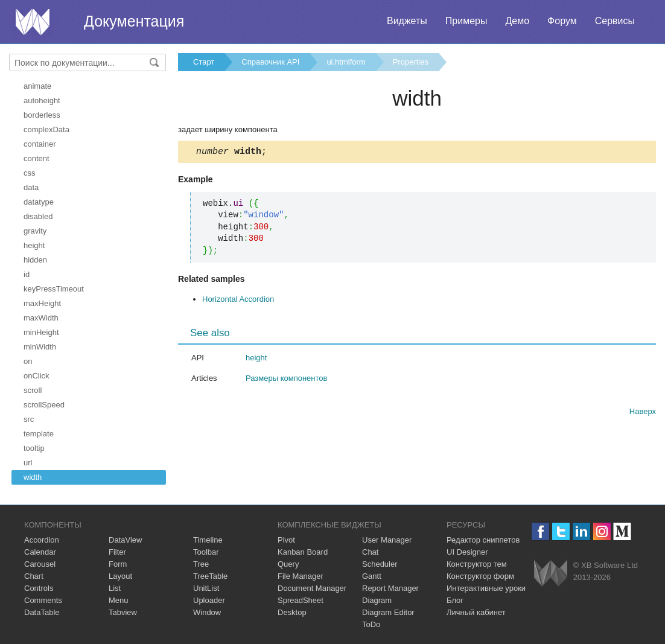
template (39, 434)
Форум (562, 21)
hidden (35, 260)
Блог (455, 600)
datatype (39, 202)
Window (207, 612)
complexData (46, 129)
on (28, 361)
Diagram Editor (388, 612)
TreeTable (210, 576)
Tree (201, 564)
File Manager (301, 576)
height (34, 245)
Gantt (372, 576)
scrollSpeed (44, 405)
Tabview (123, 612)
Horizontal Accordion (238, 301)
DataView (125, 540)
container (40, 144)
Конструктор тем (477, 564)
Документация (134, 21)
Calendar (40, 552)
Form (118, 564)
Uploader (209, 600)
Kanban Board (303, 552)
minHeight (41, 332)
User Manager (387, 540)
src (29, 419)
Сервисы (615, 21)
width (33, 477)
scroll (33, 390)
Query (288, 564)
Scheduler (380, 564)
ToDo (371, 624)
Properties (411, 62)
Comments (43, 600)
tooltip (34, 448)
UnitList (206, 588)
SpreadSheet (301, 600)
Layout (120, 576)
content (37, 158)
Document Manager (312, 588)
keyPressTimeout (54, 289)
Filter (117, 552)
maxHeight (42, 303)
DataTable (42, 612)
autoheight (42, 100)
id (27, 274)
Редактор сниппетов (483, 540)
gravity (35, 231)
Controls (39, 588)
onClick (37, 376)
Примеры (466, 21)
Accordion (42, 540)
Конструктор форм (480, 576)
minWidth (40, 347)
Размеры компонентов (286, 380)
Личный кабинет (476, 612)
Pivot (286, 540)
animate (37, 86)
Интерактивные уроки (486, 588)
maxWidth (41, 318)
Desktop (292, 612)
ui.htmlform (346, 62)
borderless (42, 115)
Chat (370, 552)
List (115, 588)
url (28, 463)
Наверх (643, 413)
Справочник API (270, 62)
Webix (551, 573)
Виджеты (407, 21)
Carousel (40, 564)
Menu (119, 600)
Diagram (377, 600)
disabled (38, 216)
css (30, 173)
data (31, 187)
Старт (204, 62)
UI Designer (467, 552)
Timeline (208, 540)
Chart (34, 576)
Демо (517, 21)
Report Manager (390, 588)
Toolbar (206, 552)
